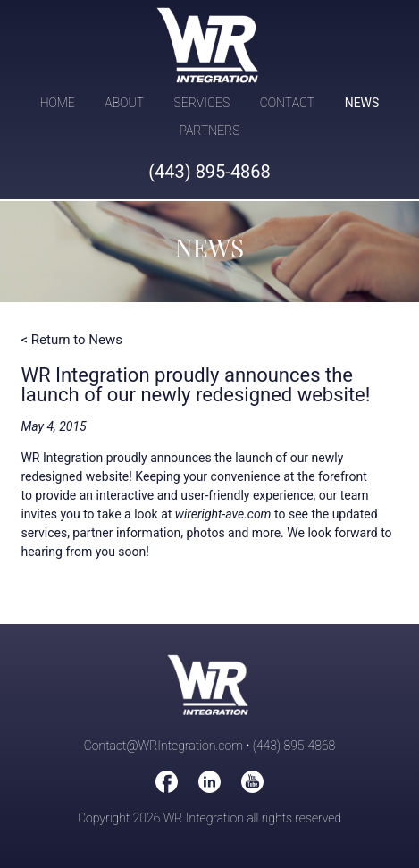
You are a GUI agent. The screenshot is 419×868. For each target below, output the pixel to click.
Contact (287, 103)
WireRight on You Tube (252, 782)
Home (58, 103)
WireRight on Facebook (167, 782)
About (124, 103)
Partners (209, 131)
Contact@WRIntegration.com (163, 746)
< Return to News (71, 340)
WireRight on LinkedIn (209, 782)
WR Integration (210, 45)
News (362, 103)
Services (202, 103)
